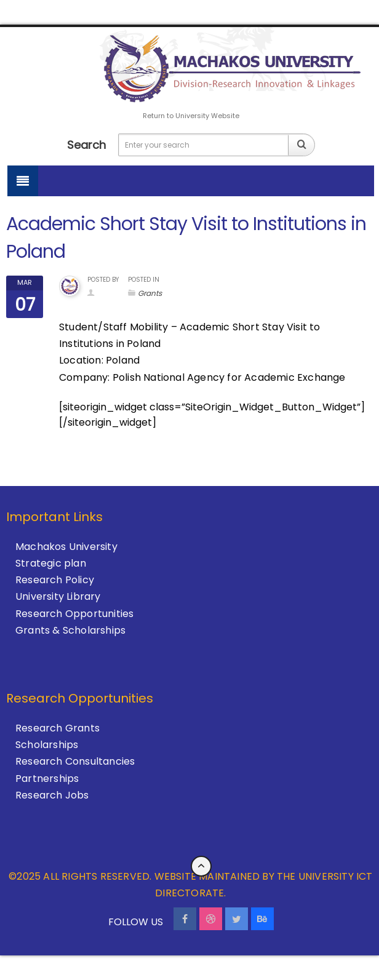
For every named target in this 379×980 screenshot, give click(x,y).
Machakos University (66, 547)
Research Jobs (52, 795)
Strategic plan (51, 563)
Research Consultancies (75, 761)
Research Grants (58, 728)
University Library (58, 596)
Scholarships (47, 745)
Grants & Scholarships (70, 630)
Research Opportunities (74, 614)
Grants (150, 293)
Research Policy (55, 580)
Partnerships (47, 779)
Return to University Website (191, 116)
